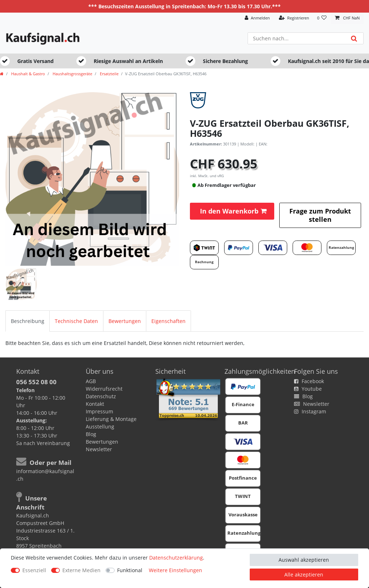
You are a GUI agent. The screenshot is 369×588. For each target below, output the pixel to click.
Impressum (99, 411)
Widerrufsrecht (104, 389)
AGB (91, 381)
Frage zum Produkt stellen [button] (320, 215)
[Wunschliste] (322, 18)
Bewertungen (125, 321)
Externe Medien (81, 570)
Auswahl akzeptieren (304, 560)
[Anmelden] (257, 18)
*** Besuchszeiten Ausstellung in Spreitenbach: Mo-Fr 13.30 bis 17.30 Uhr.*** (184, 6)
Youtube (308, 389)
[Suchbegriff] (296, 38)
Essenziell (34, 570)
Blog (91, 434)
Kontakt (95, 404)
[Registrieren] (294, 18)
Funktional (130, 570)
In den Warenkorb (233, 211)
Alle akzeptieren (304, 574)
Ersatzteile (109, 74)
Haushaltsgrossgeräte (72, 74)
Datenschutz (101, 396)
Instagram (310, 411)
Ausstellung (100, 427)
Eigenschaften (168, 321)
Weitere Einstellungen (175, 570)
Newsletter (99, 449)
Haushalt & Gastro (28, 74)
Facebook (309, 381)
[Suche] (354, 38)
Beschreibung (28, 321)
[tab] (28, 321)
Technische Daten (76, 321)
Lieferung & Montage (111, 419)
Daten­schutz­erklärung (176, 558)
